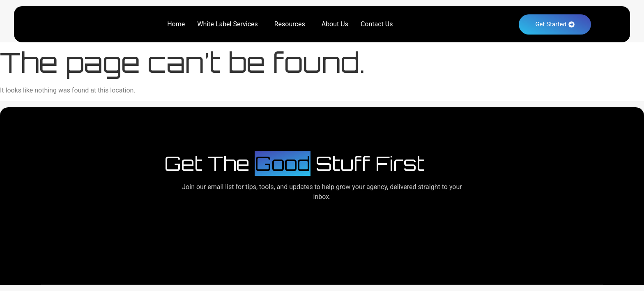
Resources (290, 24)
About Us (335, 24)
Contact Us (377, 24)
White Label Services (228, 24)
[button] (230, 24)
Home (176, 24)
